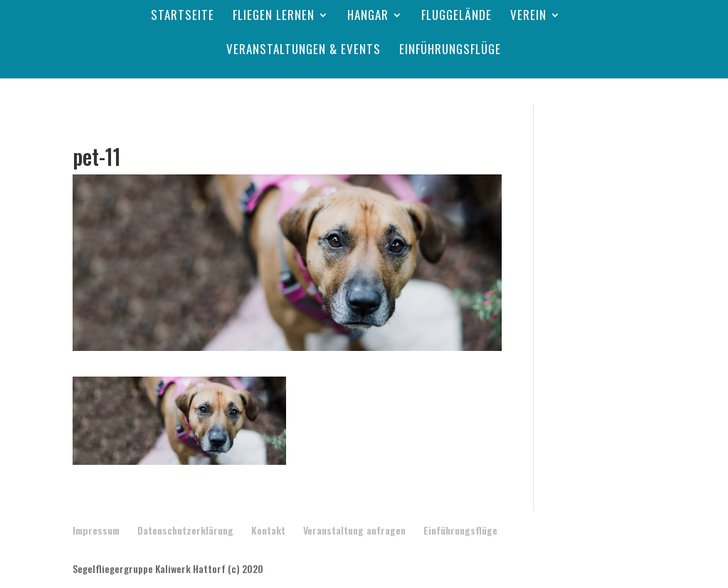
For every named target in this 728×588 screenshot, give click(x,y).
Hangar (368, 17)
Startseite (183, 17)
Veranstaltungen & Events (304, 51)
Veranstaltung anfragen (354, 530)
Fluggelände (457, 17)
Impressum (96, 530)
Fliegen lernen (274, 17)
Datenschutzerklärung (185, 530)
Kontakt (268, 530)
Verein (528, 17)
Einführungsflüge (450, 51)
